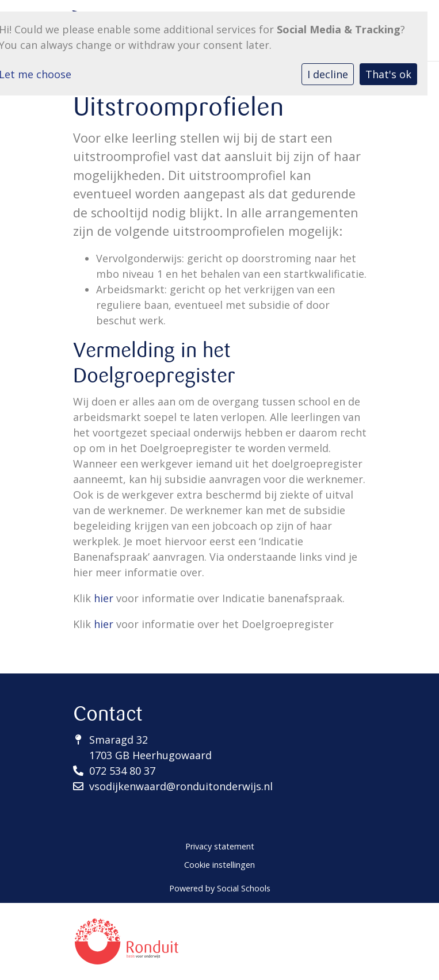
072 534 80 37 (122, 771)
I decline (328, 74)
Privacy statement (220, 846)
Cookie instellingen (220, 865)
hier (104, 598)
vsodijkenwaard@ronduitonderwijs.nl (181, 786)
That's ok (388, 74)
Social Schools (244, 888)
